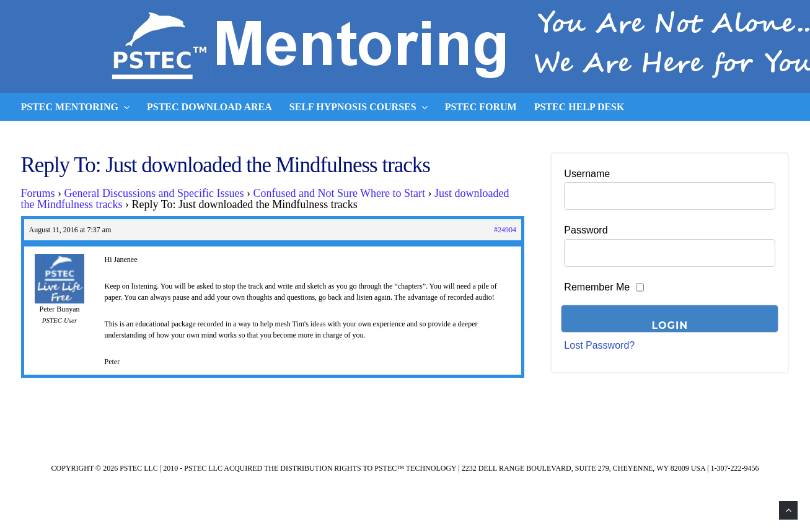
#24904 (505, 230)
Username (587, 174)
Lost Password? (599, 345)
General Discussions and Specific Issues (154, 193)
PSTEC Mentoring (76, 107)
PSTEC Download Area (209, 107)
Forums (38, 193)
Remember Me (597, 287)
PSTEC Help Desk (579, 107)
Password (586, 230)
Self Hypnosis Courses (359, 107)
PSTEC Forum (481, 107)
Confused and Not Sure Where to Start (339, 193)
